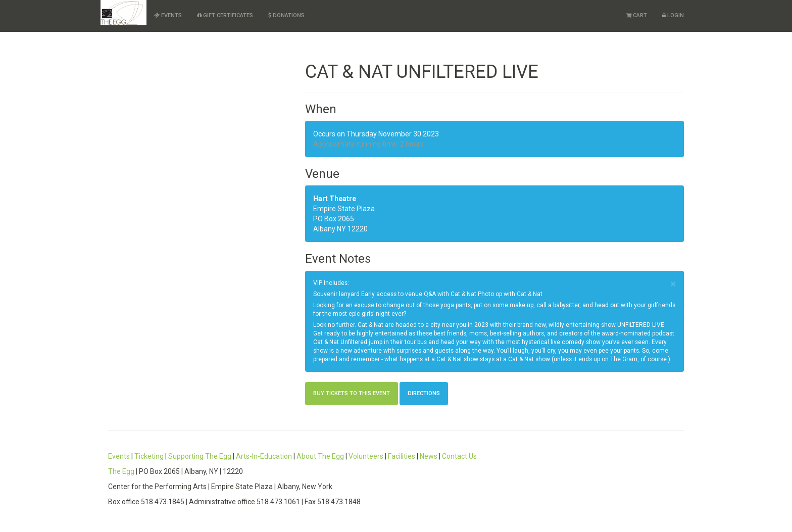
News (429, 456)
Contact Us (459, 456)
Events (168, 15)
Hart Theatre (335, 199)
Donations (286, 15)
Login (673, 15)
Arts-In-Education (264, 456)
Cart (637, 15)
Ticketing (149, 456)
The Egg (121, 471)
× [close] (673, 284)
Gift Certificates (225, 15)
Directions (424, 393)
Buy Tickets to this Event (352, 393)
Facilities (402, 456)
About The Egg (320, 456)
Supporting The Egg (200, 456)
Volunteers (366, 456)
